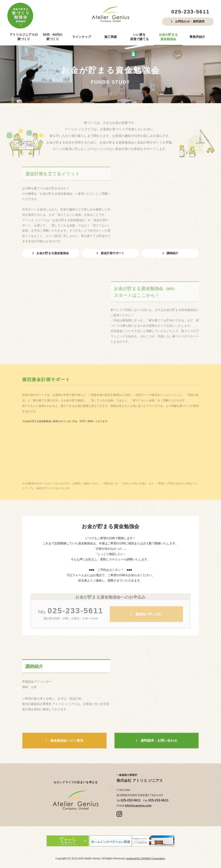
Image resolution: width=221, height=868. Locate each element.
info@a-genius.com (136, 804)
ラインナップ (82, 37)
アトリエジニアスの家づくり (24, 37)
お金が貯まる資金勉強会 (168, 37)
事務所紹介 (197, 37)
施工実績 (110, 37)
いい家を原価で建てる (139, 37)
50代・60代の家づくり (53, 37)
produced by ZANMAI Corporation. (146, 856)
